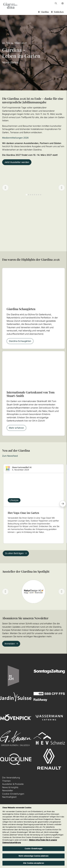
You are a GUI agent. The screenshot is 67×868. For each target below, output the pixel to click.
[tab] (26, 195)
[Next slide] (62, 592)
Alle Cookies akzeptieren (33, 863)
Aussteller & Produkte (13, 784)
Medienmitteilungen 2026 (15, 138)
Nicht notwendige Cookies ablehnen (33, 856)
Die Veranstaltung (11, 778)
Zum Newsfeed (10, 456)
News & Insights (10, 787)
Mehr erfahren (16, 428)
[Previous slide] (5, 188)
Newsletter (8, 790)
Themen (6, 781)
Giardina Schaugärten (20, 341)
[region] (33, 836)
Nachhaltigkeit (9, 797)
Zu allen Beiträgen (14, 553)
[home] (10, 6)
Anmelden (10, 644)
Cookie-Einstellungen (13, 794)
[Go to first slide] (62, 188)
